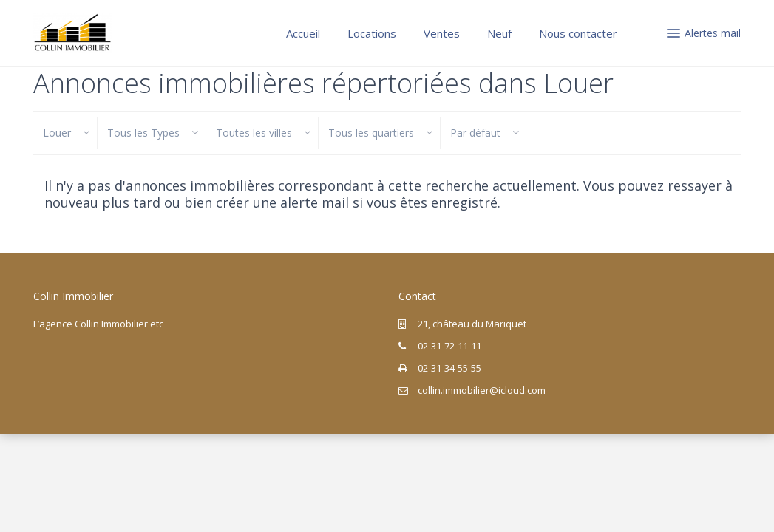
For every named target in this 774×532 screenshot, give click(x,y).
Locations (372, 33)
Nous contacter (578, 33)
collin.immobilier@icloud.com (482, 390)
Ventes (442, 33)
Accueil (303, 33)
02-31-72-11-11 (449, 346)
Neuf (499, 33)
